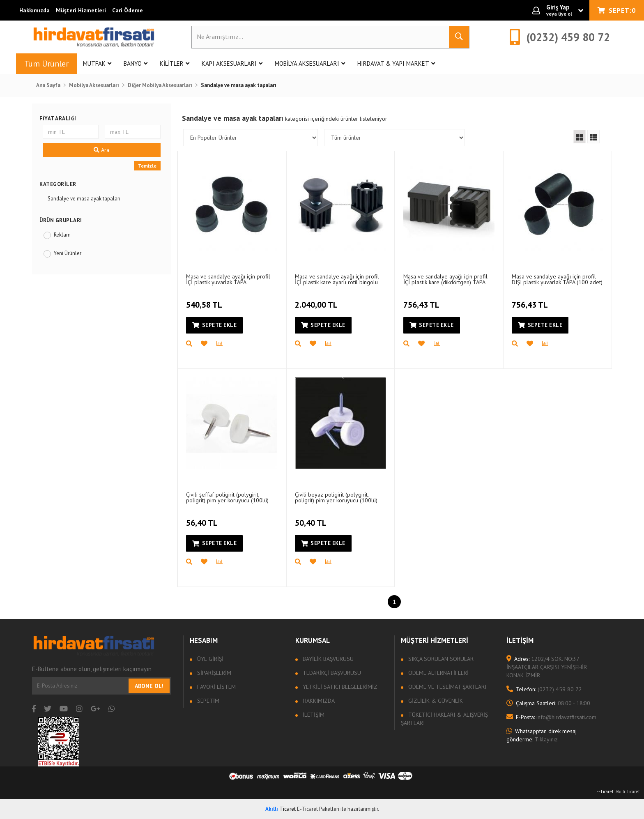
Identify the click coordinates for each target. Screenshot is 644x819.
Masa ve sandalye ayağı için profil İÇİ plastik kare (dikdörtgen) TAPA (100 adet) (445, 279)
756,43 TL (422, 300)
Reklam (62, 235)
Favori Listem (216, 687)
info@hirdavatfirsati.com (551, 717)
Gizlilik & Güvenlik (435, 701)
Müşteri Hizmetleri (81, 10)
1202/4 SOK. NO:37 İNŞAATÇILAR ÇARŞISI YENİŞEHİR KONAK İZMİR (547, 667)
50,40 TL (312, 518)
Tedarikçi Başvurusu (331, 673)
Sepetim (207, 701)
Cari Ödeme (128, 10)
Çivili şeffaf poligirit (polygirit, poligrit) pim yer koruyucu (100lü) (227, 497)
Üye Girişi (209, 659)
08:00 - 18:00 (548, 703)
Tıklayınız (542, 735)
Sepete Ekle (214, 325)
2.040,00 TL (317, 300)
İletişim (313, 715)
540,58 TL (205, 300)
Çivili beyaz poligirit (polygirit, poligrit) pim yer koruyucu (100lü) (336, 497)
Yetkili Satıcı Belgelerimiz (339, 687)
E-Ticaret (605, 791)
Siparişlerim (213, 673)
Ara (101, 150)
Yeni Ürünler (68, 253)
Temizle (147, 166)
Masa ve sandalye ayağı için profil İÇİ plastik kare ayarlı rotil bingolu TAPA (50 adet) (337, 279)
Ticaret (281, 809)
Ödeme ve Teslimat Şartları (446, 687)
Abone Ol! (149, 686)
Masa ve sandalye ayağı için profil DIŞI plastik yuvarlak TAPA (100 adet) (557, 279)
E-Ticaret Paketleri (318, 809)
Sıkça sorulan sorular (440, 659)
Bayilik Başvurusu (327, 659)
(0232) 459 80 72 (544, 689)
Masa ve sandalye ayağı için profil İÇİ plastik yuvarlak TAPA (228, 279)
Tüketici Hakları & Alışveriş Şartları (444, 719)
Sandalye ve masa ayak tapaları (84, 199)
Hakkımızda (34, 10)
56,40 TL (203, 518)
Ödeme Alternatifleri (438, 673)
